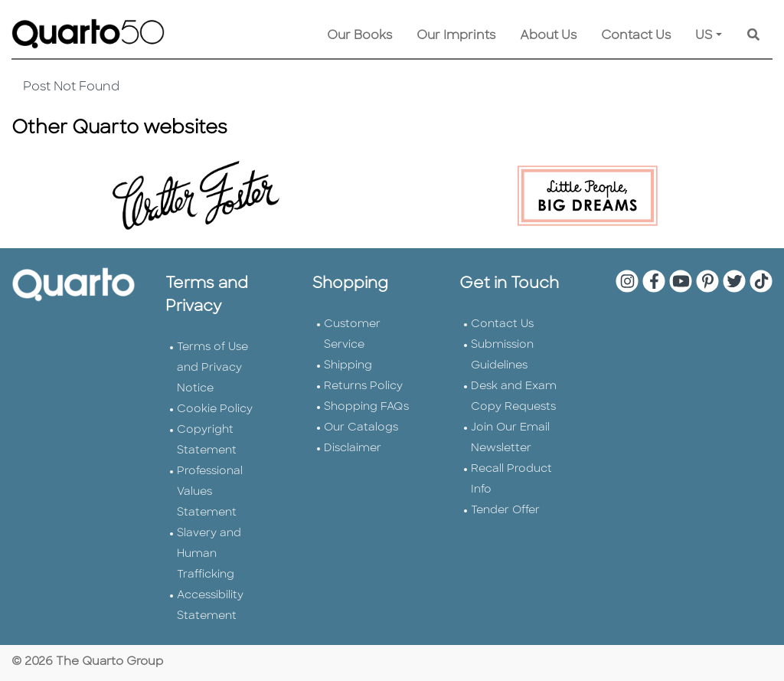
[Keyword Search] (753, 36)
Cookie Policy (215, 409)
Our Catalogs (361, 428)
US (704, 36)
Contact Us (636, 36)
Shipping (348, 366)
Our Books (359, 36)
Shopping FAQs (366, 407)
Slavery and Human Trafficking (209, 554)
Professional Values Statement (210, 492)
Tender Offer (505, 511)
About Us (548, 36)
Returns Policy (363, 386)
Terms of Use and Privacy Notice (212, 368)
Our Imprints (456, 36)
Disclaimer (353, 449)
